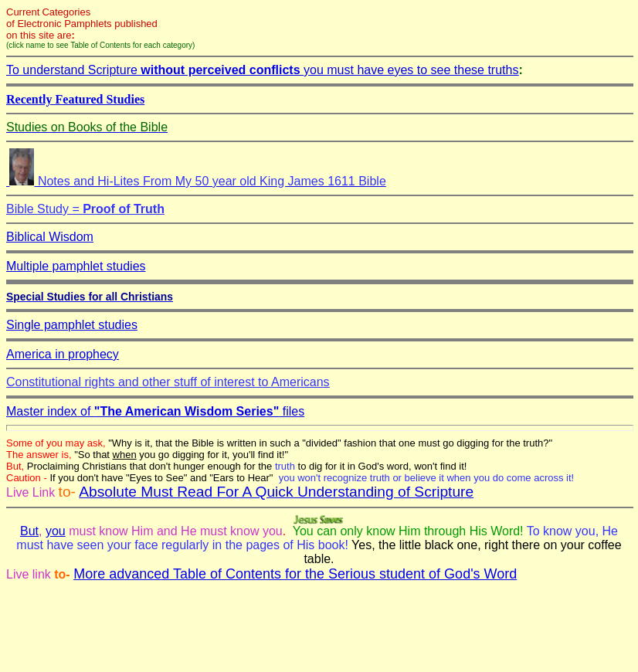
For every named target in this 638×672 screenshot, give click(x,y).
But (29, 531)
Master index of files (155, 411)
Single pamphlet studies (72, 325)
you (56, 531)
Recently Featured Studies (75, 99)
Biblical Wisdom (50, 237)
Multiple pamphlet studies (76, 266)
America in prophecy (63, 354)
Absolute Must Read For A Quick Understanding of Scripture (276, 492)
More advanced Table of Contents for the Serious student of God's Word (295, 574)
